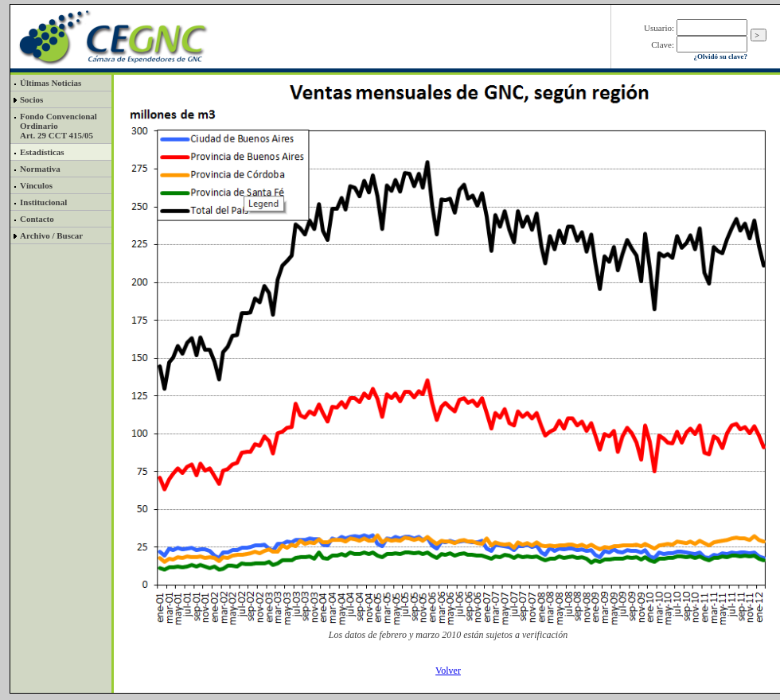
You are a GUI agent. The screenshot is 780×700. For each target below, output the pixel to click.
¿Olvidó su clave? (720, 56)
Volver (448, 671)
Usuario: (659, 28)
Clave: (663, 45)
